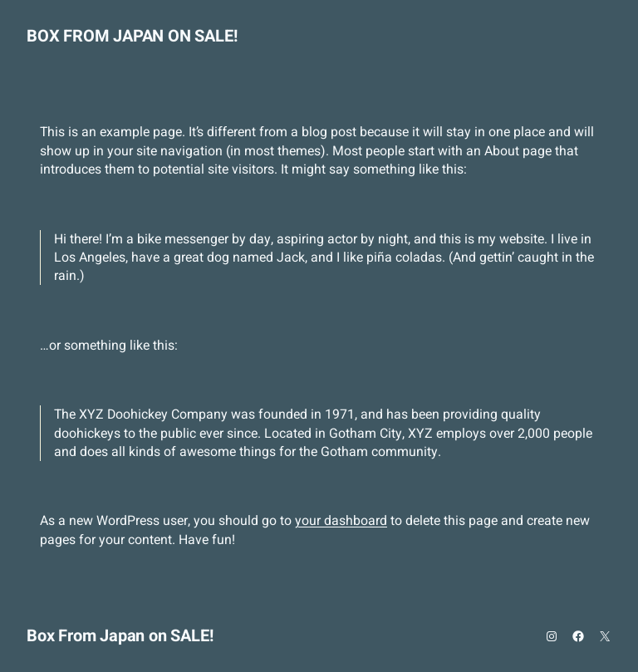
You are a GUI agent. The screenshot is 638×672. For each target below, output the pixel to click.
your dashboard (341, 521)
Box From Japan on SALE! (132, 36)
